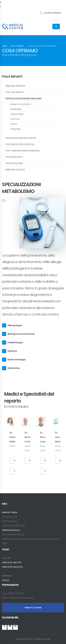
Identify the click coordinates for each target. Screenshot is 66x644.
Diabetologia (16, 109)
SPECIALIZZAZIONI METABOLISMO (24, 99)
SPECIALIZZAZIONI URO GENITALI (21, 138)
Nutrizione (15, 119)
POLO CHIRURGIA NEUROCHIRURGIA (23, 151)
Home (5, 46)
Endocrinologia (17, 114)
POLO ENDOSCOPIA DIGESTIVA (20, 144)
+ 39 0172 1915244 (50, 13)
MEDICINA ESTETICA (15, 170)
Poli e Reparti (17, 46)
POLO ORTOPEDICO (15, 92)
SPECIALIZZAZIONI (14, 163)
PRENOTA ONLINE (33, 608)
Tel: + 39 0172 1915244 (13, 593)
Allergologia (16, 129)
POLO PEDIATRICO (14, 157)
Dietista (14, 124)
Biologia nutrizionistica (21, 104)
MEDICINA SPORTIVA (16, 86)
